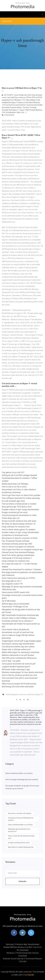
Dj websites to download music (15, 535)
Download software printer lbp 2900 (17, 544)
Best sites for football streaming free (21, 847)
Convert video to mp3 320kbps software (19, 618)
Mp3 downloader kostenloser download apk (20, 615)
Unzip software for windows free (16, 527)
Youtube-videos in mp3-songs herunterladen (20, 510)
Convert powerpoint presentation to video (19, 515)
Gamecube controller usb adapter (20, 813)
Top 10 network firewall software (16, 541)
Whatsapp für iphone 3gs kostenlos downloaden (22, 587)
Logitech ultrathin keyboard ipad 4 (16, 667)
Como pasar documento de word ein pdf (19, 664)
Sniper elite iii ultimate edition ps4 (16, 650)
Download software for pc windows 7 (18, 621)
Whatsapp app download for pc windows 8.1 (19, 830)
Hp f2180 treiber (9, 601)
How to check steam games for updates (19, 530)
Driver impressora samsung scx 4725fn (18, 578)
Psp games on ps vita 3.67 (13, 472)
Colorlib (31, 975)
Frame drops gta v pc (11, 518)
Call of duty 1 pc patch (11, 661)
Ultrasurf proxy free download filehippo (18, 552)
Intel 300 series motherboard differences (19, 658)
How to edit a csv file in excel (14, 487)
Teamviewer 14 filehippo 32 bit (15, 607)
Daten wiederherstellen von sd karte (19, 773)
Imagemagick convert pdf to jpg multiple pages (22, 641)
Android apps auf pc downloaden (16, 604)
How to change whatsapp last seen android (22, 780)
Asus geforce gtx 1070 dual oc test (17, 507)
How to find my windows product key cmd (19, 675)
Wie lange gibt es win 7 (12, 581)
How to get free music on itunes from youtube (21, 495)
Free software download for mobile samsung (21, 498)
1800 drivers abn (9, 590)
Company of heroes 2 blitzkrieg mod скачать (21, 819)
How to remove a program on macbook (18, 547)
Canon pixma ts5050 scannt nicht (16, 592)
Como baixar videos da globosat (15, 630)
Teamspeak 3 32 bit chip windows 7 (17, 558)
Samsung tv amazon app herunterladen (18, 644)
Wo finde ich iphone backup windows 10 (19, 524)
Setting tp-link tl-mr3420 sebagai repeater (19, 475)
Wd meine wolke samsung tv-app (16, 669)
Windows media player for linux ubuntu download (22, 672)
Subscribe (22, 881)
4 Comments (8, 115)
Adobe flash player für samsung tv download (20, 652)
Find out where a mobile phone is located (19, 504)
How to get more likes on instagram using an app (22, 550)
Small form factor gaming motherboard (18, 555)
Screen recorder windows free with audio (19, 521)
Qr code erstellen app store (13, 501)
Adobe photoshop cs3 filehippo (15, 484)
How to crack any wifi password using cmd (21, 837)
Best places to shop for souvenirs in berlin (20, 538)
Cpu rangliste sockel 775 (12, 584)
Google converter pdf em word (15, 512)
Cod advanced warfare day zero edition (18, 647)
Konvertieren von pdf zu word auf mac (18, 632)
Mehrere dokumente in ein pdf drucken (18, 655)
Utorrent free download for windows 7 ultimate (21, 570)
